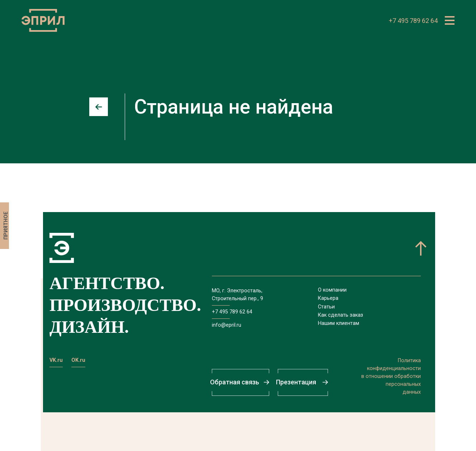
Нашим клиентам (339, 323)
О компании (332, 290)
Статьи (326, 307)
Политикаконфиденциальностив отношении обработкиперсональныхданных (391, 376)
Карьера (328, 298)
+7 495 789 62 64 (413, 21)
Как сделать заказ (341, 315)
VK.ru (56, 360)
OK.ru (78, 360)
